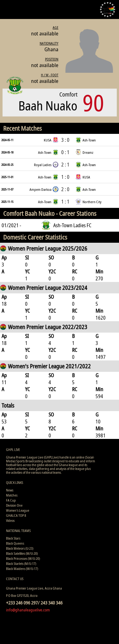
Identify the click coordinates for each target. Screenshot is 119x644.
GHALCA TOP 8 (16, 515)
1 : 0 (65, 177)
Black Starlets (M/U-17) (21, 563)
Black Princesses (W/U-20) (23, 558)
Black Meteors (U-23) (20, 548)
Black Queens (15, 543)
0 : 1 (65, 152)
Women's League (18, 510)
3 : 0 (65, 140)
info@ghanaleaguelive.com (28, 610)
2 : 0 (65, 189)
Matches (12, 495)
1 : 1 (65, 202)
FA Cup (11, 500)
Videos (10, 520)
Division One (14, 505)
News (10, 490)
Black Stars (13, 538)
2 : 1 (65, 165)
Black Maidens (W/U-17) (22, 569)
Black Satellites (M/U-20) (22, 553)
